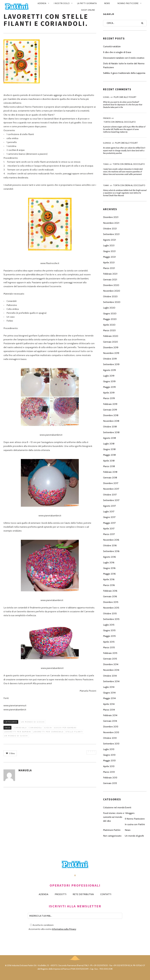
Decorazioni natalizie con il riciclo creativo (124, 58)
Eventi (128, 807)
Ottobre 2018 (110, 427)
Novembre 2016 (111, 540)
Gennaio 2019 (110, 410)
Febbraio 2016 (110, 591)
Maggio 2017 (109, 523)
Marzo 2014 (109, 710)
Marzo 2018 (109, 466)
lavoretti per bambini (18, 732)
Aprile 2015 (109, 642)
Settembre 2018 (111, 432)
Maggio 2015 (109, 636)
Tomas (106, 164)
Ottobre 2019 (110, 359)
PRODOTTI (61, 894)
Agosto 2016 (109, 557)
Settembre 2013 (111, 744)
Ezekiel (106, 97)
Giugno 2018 (109, 449)
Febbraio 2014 (110, 715)
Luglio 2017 (109, 512)
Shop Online (88, 10)
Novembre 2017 (111, 489)
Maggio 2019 (109, 387)
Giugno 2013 (109, 755)
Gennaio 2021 (110, 280)
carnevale (21, 728)
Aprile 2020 (109, 325)
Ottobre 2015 (110, 613)
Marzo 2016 (109, 585)
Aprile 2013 (109, 766)
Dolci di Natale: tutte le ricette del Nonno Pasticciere (124, 65)
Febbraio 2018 (110, 472)
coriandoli (35, 728)
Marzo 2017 (109, 534)
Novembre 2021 (111, 223)
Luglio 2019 (109, 376)
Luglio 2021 (109, 245)
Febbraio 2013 (110, 778)
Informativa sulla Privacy (64, 929)
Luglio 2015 (109, 625)
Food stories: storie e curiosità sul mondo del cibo (114, 817)
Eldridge (107, 143)
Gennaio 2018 (110, 478)
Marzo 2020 (109, 330)
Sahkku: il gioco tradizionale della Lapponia (124, 73)
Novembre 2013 (111, 732)
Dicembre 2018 (111, 415)
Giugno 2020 (110, 313)
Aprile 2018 (109, 461)
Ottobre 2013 (110, 738)
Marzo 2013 (109, 772)
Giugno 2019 (109, 381)
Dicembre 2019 (111, 347)
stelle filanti (74, 732)
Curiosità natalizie (112, 46)
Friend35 (107, 118)
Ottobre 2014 (110, 676)
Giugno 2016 (109, 568)
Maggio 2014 (109, 698)
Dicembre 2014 (111, 664)
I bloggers (130, 813)
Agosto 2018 (109, 438)
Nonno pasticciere (128, 3)
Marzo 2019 (109, 398)
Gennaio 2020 (110, 342)
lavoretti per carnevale (48, 732)
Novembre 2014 (111, 670)
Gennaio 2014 (110, 721)
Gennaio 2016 (110, 596)
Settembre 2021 (111, 234)
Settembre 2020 (112, 302)
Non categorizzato (112, 836)
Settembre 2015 (111, 619)
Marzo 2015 (109, 647)
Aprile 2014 (109, 704)
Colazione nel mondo (114, 807)
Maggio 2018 (109, 455)
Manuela (25, 770)
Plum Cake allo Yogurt (125, 97)
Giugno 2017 (109, 517)
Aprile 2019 (109, 393)
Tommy (106, 185)
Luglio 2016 (109, 563)
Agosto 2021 (109, 240)
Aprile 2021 (109, 263)
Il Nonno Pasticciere (135, 819)
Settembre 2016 (111, 551)
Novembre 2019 (111, 353)
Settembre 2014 (111, 681)
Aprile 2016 (109, 579)
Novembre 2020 (112, 291)
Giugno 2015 (109, 630)
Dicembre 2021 (111, 217)
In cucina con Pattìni (135, 824)
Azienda (42, 3)
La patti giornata (87, 3)
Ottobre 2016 (110, 545)
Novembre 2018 (111, 421)
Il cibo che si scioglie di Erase (117, 52)
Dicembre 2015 (111, 602)
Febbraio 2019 (110, 404)
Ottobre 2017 (110, 495)
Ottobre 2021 (110, 229)
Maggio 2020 (110, 319)
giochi (48, 728)
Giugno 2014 (109, 693)
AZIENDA (44, 894)
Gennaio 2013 (110, 783)
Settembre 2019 (111, 364)
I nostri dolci (62, 3)
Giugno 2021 (109, 251)
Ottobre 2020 (110, 296)
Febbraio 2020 (111, 336)
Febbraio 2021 (110, 274)
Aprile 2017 (109, 529)
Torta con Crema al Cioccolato (120, 122)
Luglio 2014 (109, 687)
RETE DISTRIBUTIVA (83, 894)
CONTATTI (106, 894)
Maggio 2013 (109, 761)
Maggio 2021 (109, 257)
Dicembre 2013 (111, 727)
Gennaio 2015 (110, 659)
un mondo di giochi (16, 736)
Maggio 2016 (109, 574)
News (107, 3)
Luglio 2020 (109, 308)
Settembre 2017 (111, 500)
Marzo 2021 (109, 268)
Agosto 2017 (109, 506)
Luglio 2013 (109, 749)
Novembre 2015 (111, 608)
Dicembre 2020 (111, 285)
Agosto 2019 (109, 370)
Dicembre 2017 (111, 483)
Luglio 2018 (109, 444)
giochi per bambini (65, 728)
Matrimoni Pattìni (112, 830)
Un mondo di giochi (33, 722)
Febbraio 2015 (110, 653)
